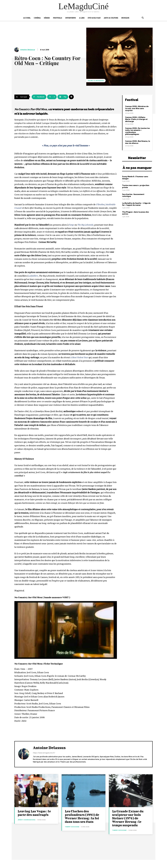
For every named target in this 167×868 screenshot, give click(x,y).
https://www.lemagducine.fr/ (44, 753)
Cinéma (37, 18)
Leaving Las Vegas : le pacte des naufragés (34, 813)
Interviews (71, 18)
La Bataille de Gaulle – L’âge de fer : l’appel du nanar (136, 204)
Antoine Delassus (27, 50)
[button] (143, 18)
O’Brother (100, 205)
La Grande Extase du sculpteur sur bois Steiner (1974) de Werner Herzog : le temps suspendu (128, 818)
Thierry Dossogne (72, 827)
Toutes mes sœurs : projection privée (136, 186)
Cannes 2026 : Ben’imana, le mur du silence (138, 142)
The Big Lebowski (85, 225)
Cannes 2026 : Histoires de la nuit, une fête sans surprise (137, 108)
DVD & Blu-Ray (94, 18)
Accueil (27, 18)
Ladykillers (33, 276)
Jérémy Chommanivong (26, 820)
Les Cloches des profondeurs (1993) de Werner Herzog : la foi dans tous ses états (82, 816)
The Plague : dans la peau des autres (136, 213)
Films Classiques (96, 81)
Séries (47, 18)
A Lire (82, 18)
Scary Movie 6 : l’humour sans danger (135, 177)
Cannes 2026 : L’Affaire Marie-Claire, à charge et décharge (136, 119)
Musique (125, 18)
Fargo (71, 225)
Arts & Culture (111, 18)
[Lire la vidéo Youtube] (66, 630)
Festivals (58, 18)
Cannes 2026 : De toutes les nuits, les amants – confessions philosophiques (137, 131)
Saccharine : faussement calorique (133, 195)
